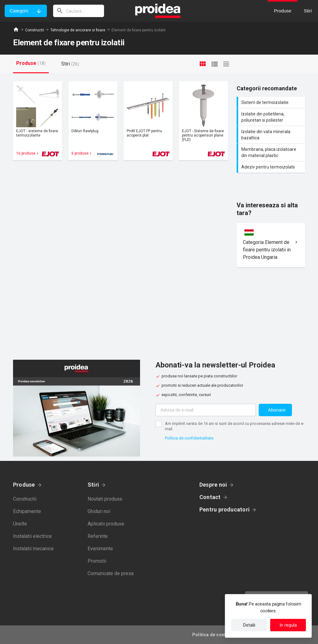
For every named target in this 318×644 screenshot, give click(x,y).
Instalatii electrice (32, 536)
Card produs (38, 121)
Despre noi (213, 485)
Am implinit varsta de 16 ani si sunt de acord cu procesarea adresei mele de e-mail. (235, 426)
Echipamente (27, 511)
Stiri (93, 485)
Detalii (249, 625)
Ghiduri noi (99, 511)
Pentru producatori (225, 509)
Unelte (20, 524)
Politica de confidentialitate (189, 438)
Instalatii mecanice (33, 549)
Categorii (19, 11)
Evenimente (100, 549)
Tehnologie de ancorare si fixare (78, 30)
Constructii (35, 30)
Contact (210, 497)
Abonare (277, 410)
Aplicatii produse (106, 524)
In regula (288, 625)
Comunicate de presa (111, 573)
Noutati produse (105, 499)
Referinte (98, 536)
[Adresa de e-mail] (206, 410)
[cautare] (79, 11)
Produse (24, 485)
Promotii (97, 561)
